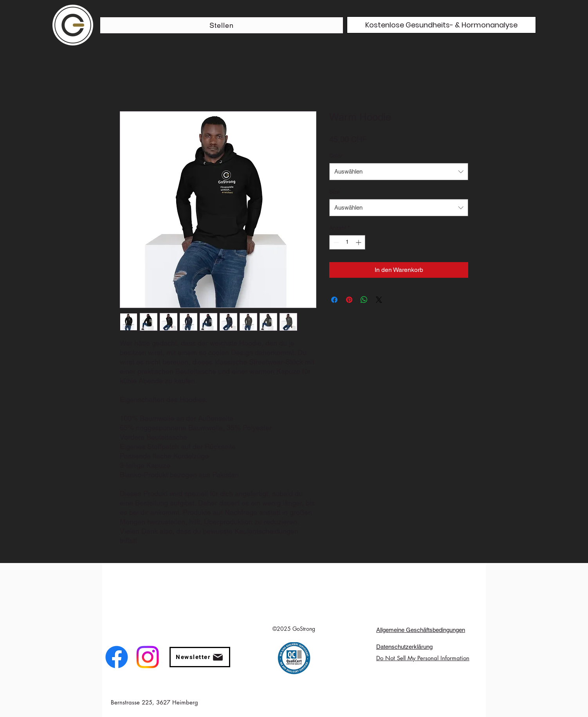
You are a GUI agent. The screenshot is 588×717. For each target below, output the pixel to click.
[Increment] (359, 242)
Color (336, 156)
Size (335, 192)
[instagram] (148, 657)
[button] (200, 657)
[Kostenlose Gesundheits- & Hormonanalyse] (441, 25)
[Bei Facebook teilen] (334, 300)
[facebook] (117, 657)
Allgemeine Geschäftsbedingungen (421, 630)
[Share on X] (379, 300)
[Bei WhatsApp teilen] (364, 300)
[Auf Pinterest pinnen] (349, 300)
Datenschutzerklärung (404, 647)
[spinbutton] (347, 242)
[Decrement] (335, 242)
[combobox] (399, 172)
